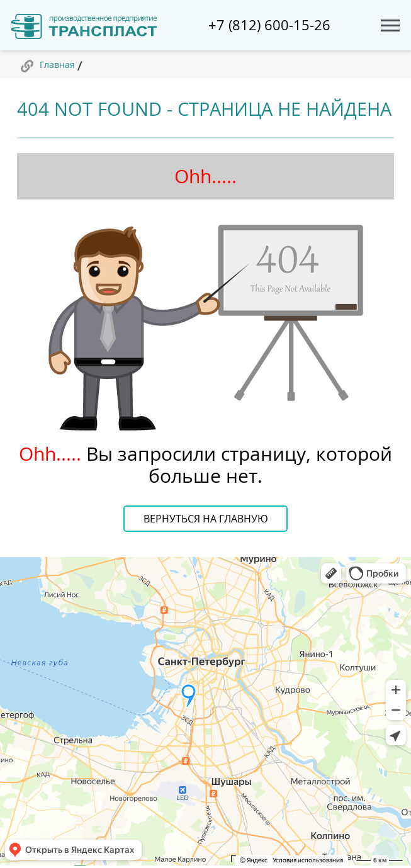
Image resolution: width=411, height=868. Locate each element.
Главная (57, 65)
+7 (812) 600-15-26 (269, 25)
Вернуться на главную (206, 519)
